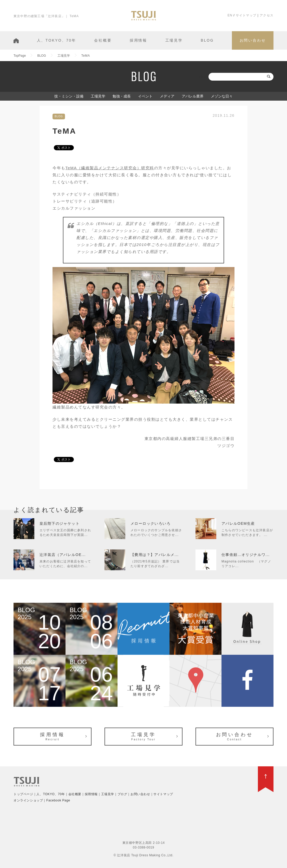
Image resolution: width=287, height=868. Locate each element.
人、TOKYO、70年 (57, 40)
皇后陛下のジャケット (60, 523)
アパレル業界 (193, 96)
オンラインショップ (28, 800)
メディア (167, 96)
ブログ (122, 794)
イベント (145, 96)
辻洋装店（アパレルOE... (63, 555)
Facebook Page (58, 800)
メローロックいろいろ (151, 523)
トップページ (23, 794)
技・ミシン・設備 (69, 96)
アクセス (267, 15)
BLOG (207, 40)
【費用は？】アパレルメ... (155, 555)
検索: (203, 77)
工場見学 (174, 40)
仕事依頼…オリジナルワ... (246, 555)
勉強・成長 (122, 96)
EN (230, 15)
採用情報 (138, 40)
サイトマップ (246, 15)
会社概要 (103, 40)
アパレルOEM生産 (238, 523)
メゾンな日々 (222, 96)
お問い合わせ (253, 40)
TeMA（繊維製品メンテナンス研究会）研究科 (110, 168)
